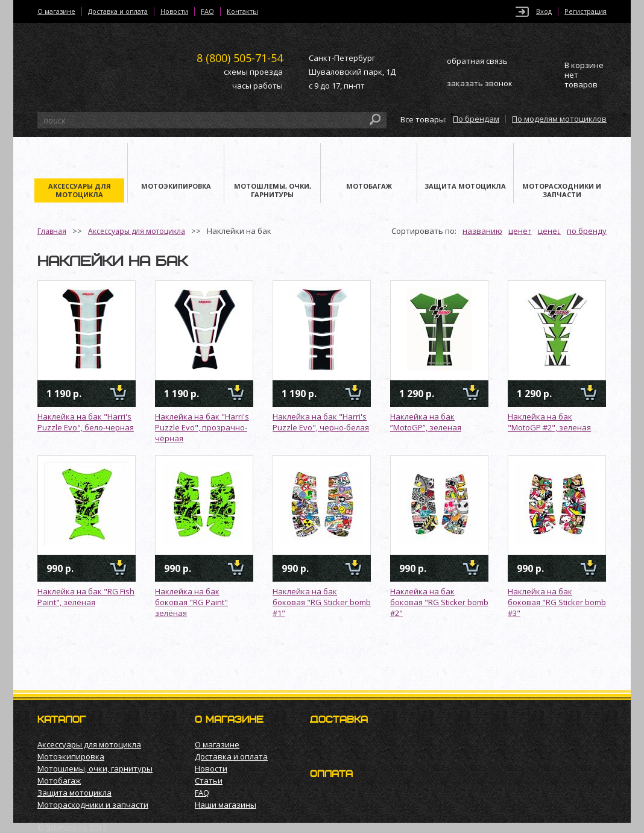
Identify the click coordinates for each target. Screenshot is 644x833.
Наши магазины (226, 805)
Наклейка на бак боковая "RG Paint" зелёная (191, 602)
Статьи (209, 781)
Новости (174, 11)
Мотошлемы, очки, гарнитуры (95, 769)
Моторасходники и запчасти (93, 805)
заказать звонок (480, 83)
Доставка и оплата (118, 11)
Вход (544, 11)
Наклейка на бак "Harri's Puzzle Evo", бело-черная (86, 422)
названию (482, 231)
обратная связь (477, 61)
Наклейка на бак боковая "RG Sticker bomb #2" (439, 602)
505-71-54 (240, 58)
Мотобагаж (59, 781)
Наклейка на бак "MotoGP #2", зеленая (549, 422)
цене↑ (520, 231)
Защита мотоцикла (74, 793)
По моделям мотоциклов (559, 119)
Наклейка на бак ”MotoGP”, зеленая (426, 422)
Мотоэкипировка (71, 756)
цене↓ (550, 231)
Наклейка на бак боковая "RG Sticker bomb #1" (322, 602)
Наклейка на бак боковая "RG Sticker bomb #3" (557, 602)
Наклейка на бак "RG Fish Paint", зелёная (86, 597)
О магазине (56, 11)
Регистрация (586, 11)
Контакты (242, 11)
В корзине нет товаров (584, 75)
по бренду (587, 231)
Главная (52, 231)
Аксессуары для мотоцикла (137, 231)
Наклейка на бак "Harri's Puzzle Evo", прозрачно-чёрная (202, 427)
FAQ (207, 11)
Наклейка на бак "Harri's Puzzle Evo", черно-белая (321, 422)
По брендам (476, 119)
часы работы (257, 86)
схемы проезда (253, 72)
